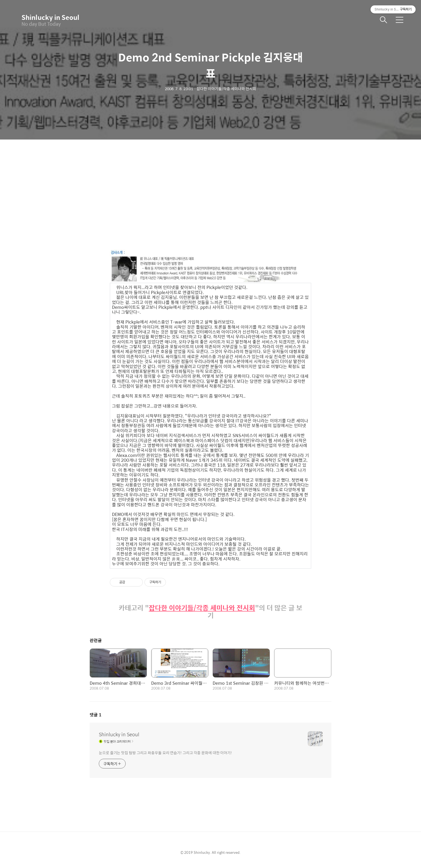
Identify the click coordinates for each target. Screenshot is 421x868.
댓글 (96, 715)
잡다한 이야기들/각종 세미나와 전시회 (202, 608)
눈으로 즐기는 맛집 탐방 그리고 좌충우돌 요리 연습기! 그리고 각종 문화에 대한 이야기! (165, 752)
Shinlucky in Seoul (48, 17)
